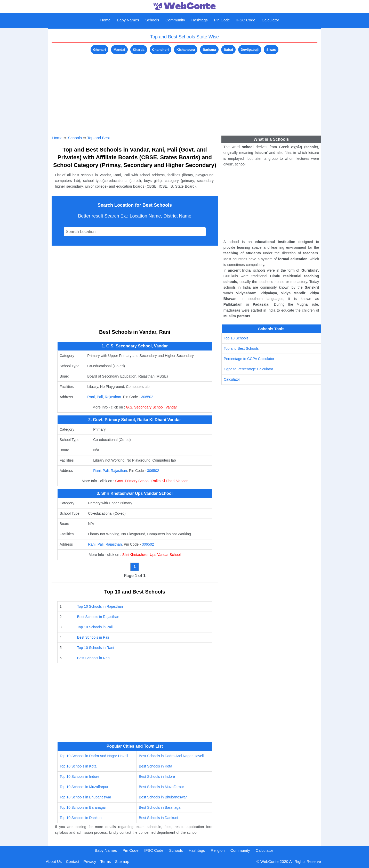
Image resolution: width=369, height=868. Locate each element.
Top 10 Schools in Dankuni (81, 818)
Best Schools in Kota (155, 766)
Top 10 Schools (236, 338)
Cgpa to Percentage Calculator (248, 369)
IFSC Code (246, 20)
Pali (100, 397)
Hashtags (199, 20)
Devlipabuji (250, 50)
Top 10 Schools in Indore (79, 777)
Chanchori (161, 50)
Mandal (119, 50)
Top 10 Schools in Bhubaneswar (85, 797)
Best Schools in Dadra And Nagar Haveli (171, 756)
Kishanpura (186, 50)
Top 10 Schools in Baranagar (83, 807)
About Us (54, 861)
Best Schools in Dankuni (158, 818)
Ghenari (99, 50)
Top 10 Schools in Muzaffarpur (84, 787)
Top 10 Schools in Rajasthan (100, 606)
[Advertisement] (185, 91)
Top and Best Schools (241, 348)
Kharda (139, 50)
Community (175, 20)
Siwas (271, 50)
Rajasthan (113, 397)
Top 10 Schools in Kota (78, 766)
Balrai (228, 50)
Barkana (209, 50)
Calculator (270, 20)
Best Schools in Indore (157, 777)
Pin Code (222, 20)
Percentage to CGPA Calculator (249, 359)
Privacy (90, 861)
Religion (218, 850)
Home (105, 20)
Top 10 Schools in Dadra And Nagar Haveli (94, 756)
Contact (73, 861)
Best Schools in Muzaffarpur (161, 787)
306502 (147, 397)
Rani (91, 397)
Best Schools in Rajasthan (98, 617)
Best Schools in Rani (94, 658)
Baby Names (128, 20)
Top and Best (99, 138)
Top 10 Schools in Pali (95, 627)
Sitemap (122, 861)
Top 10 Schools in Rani (96, 648)
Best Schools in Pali (93, 637)
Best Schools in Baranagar (160, 807)
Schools (152, 20)
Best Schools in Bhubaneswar (163, 797)
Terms (106, 861)
